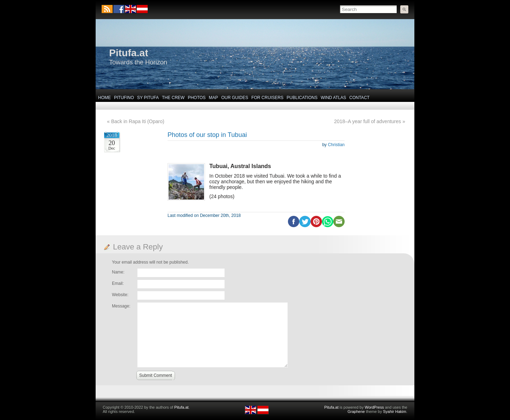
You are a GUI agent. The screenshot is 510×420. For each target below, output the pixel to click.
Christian (336, 145)
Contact (359, 98)
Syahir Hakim (395, 412)
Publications (302, 98)
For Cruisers (268, 98)
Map (214, 98)
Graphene (356, 412)
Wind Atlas (333, 98)
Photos (197, 98)
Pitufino (124, 98)
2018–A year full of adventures (367, 121)
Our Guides (235, 98)
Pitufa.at (129, 53)
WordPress (374, 407)
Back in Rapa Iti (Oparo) (138, 121)
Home (104, 98)
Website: (120, 295)
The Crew (173, 98)
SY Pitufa (148, 98)
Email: (118, 283)
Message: (121, 306)
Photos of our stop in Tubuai (207, 135)
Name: (118, 272)
